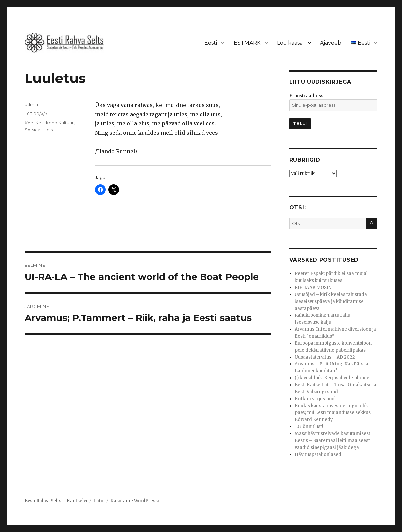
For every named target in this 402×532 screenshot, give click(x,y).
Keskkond (46, 123)
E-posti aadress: (307, 96)
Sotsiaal (33, 130)
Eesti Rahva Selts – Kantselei (56, 501)
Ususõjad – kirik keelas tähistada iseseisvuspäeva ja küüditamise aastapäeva (331, 301)
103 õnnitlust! (309, 427)
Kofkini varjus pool (315, 399)
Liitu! (99, 501)
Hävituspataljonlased (318, 454)
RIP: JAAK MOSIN (313, 288)
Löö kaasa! (290, 43)
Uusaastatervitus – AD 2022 (325, 357)
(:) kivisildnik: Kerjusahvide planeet (333, 378)
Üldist (48, 130)
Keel (29, 123)
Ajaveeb (331, 43)
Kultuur (66, 123)
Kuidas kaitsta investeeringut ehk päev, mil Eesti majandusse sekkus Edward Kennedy (333, 413)
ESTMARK (247, 43)
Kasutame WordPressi (135, 501)
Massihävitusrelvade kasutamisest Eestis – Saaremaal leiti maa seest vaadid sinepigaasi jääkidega (332, 440)
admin (31, 104)
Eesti (211, 43)
